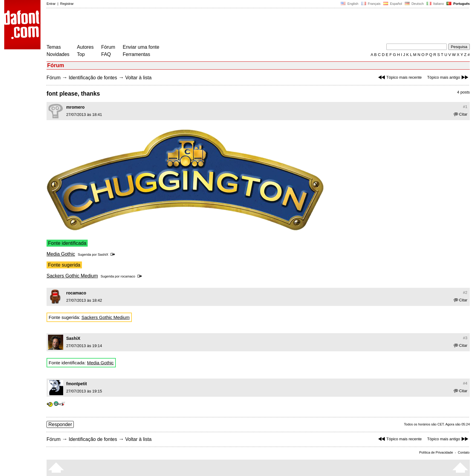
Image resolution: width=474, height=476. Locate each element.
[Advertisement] (157, 27)
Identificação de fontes (93, 78)
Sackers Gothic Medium (72, 276)
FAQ (106, 54)
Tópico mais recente (399, 77)
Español (393, 4)
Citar (461, 114)
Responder (60, 424)
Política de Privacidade (436, 452)
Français (371, 4)
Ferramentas (136, 54)
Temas (54, 47)
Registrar (67, 4)
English (349, 4)
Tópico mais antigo (448, 77)
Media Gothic (61, 254)
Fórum (108, 47)
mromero (75, 107)
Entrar (51, 4)
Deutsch (414, 4)
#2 (465, 292)
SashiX (103, 254)
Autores (85, 47)
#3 (465, 338)
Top (81, 54)
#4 (465, 383)
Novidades (58, 54)
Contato (464, 452)
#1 (465, 107)
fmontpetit (76, 384)
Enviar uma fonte (141, 47)
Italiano (435, 4)
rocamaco (128, 276)
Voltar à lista (138, 78)
